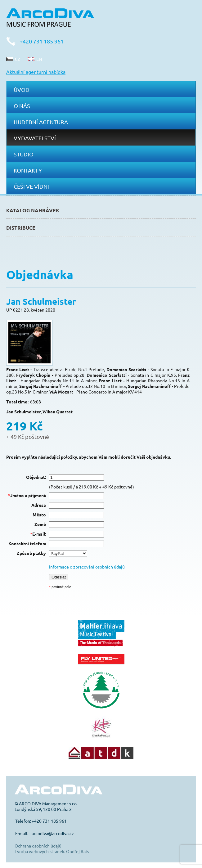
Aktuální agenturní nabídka (36, 72)
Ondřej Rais (77, 851)
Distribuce (21, 228)
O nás (22, 106)
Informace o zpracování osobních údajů (87, 567)
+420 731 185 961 (42, 41)
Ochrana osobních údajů (38, 846)
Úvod (22, 90)
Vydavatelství (35, 138)
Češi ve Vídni (31, 186)
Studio (24, 154)
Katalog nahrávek (33, 210)
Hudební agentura (41, 122)
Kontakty (28, 170)
